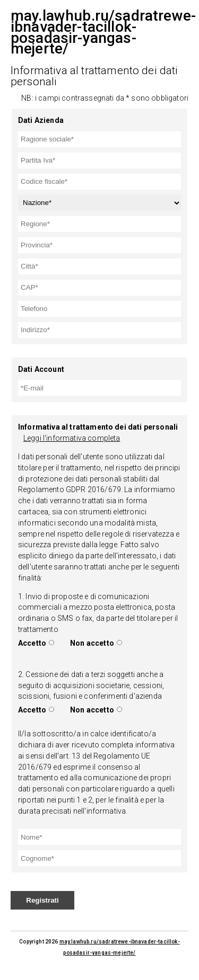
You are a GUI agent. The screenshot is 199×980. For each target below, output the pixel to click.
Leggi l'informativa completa (72, 438)
